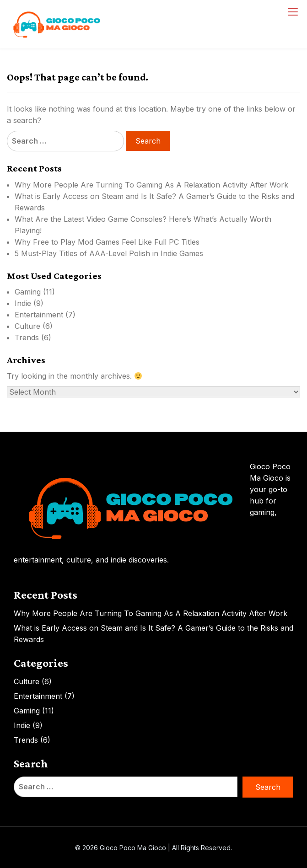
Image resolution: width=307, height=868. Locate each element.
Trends (27, 338)
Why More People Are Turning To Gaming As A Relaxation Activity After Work (151, 185)
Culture (27, 326)
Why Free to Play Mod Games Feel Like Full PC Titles (107, 242)
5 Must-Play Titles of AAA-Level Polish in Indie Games (109, 253)
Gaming (28, 292)
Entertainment (39, 315)
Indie (23, 303)
